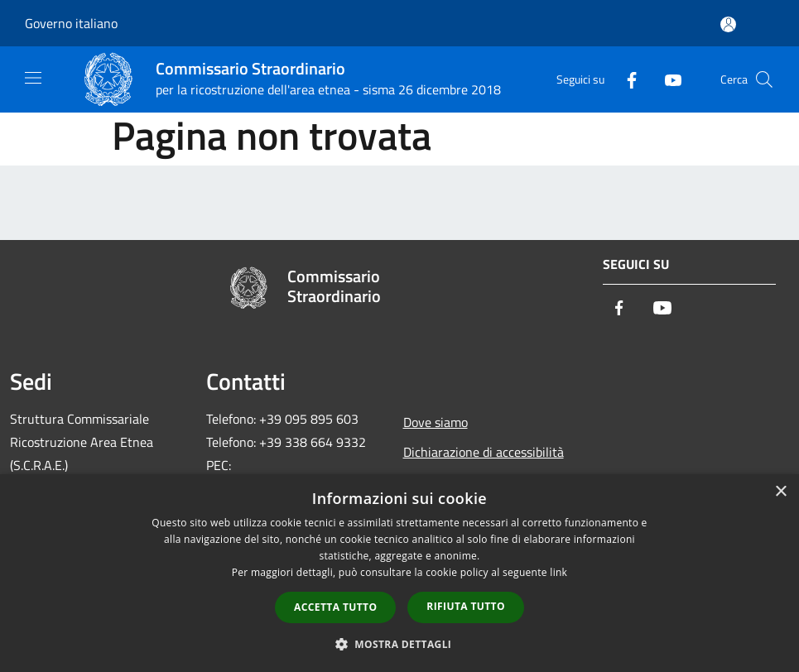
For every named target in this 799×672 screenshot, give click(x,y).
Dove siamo (436, 422)
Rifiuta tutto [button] (466, 606)
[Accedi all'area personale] (728, 24)
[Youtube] (667, 79)
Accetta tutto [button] (335, 607)
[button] (400, 644)
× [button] (780, 492)
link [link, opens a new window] (558, 572)
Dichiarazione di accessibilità (484, 452)
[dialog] (399, 573)
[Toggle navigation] (33, 78)
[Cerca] (764, 79)
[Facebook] (625, 79)
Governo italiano (71, 23)
